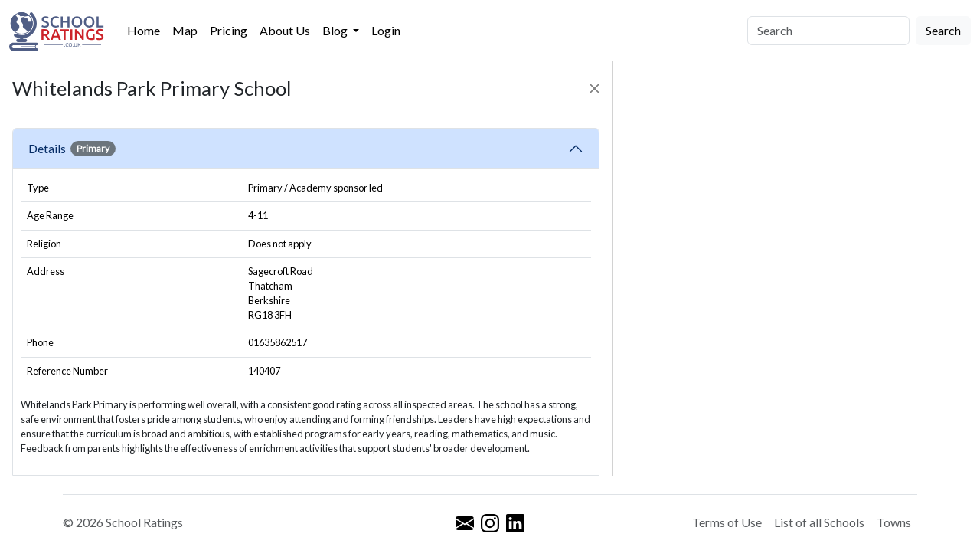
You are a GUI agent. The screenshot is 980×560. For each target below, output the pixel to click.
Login (386, 30)
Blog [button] (336, 30)
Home (144, 30)
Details (72, 149)
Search (943, 30)
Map (185, 30)
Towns (894, 522)
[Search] (828, 31)
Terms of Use (727, 522)
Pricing (229, 30)
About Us (285, 30)
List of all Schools (819, 522)
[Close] (595, 88)
